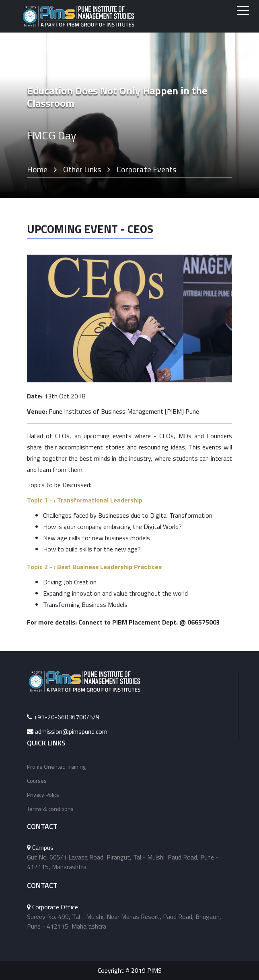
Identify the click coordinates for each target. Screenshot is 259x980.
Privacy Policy (43, 795)
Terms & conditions (50, 809)
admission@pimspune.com (71, 731)
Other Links (82, 169)
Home (37, 169)
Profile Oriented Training (56, 767)
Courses (37, 781)
